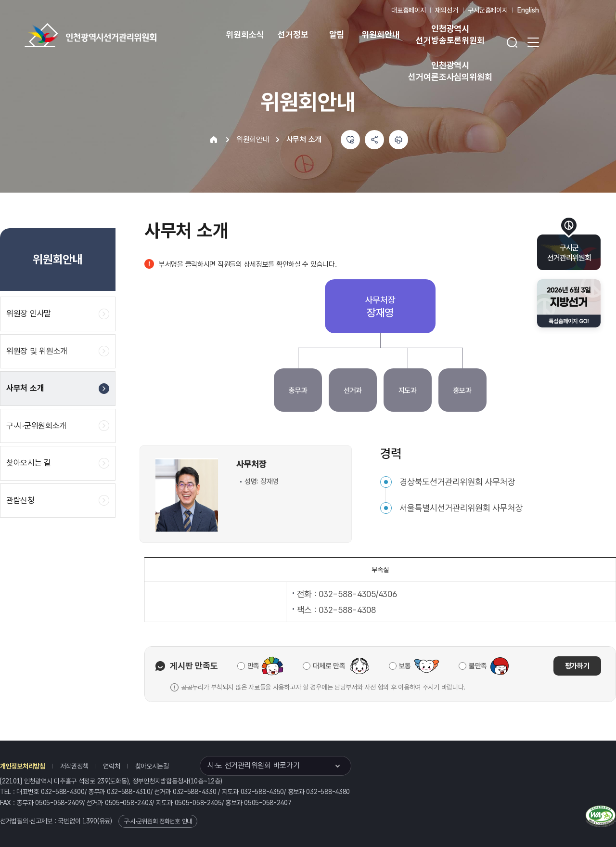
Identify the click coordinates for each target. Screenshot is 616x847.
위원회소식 (245, 34)
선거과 (353, 391)
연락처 (111, 766)
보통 (405, 666)
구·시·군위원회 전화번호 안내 (158, 821)
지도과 (408, 391)
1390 (90, 821)
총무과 (298, 391)
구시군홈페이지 (488, 10)
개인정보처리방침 (23, 766)
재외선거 (446, 10)
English (528, 10)
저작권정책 (74, 766)
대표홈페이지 (408, 10)
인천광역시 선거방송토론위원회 (450, 34)
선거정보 (293, 34)
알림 (337, 34)
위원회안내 (380, 34)
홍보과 (462, 391)
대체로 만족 (329, 666)
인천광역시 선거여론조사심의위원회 (450, 71)
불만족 (478, 666)
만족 (253, 666)
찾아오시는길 (152, 766)
